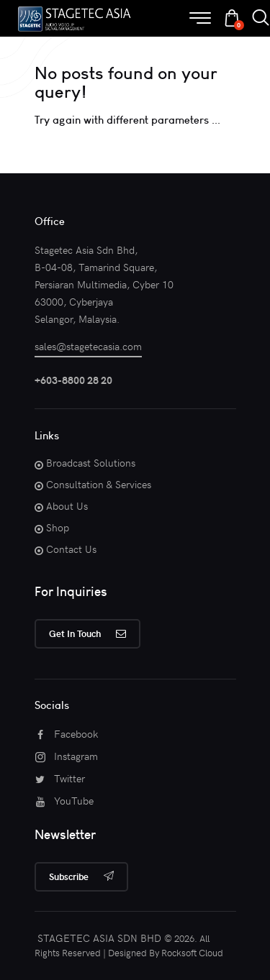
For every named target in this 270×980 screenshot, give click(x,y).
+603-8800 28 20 (73, 380)
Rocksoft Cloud (192, 953)
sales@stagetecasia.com (88, 346)
